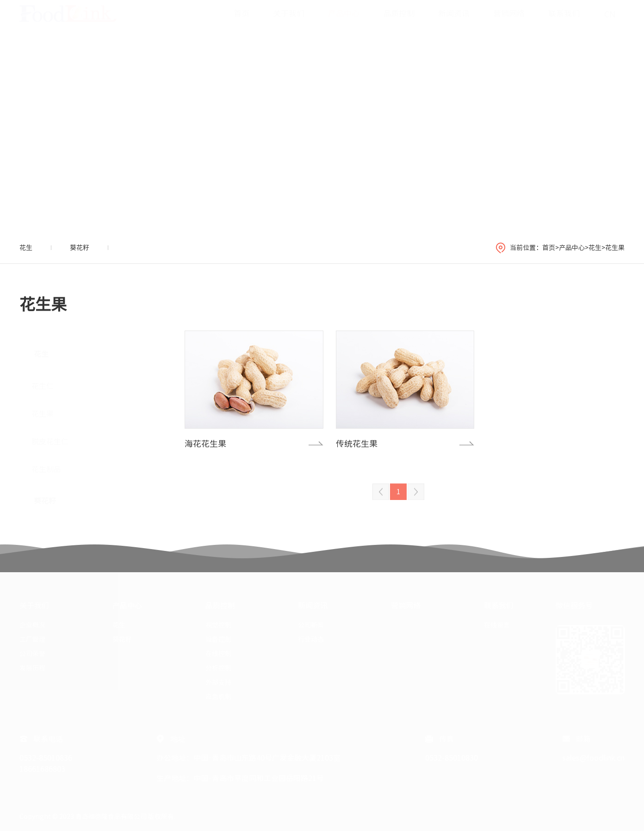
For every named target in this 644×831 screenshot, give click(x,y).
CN (610, 23)
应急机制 (218, 697)
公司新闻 (311, 625)
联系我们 (564, 22)
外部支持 (218, 682)
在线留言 (497, 625)
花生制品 (46, 465)
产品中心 (344, 22)
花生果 (615, 248)
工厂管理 (32, 639)
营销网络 (509, 22)
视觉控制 (218, 625)
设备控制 (218, 639)
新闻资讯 (454, 22)
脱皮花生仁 (50, 437)
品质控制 (399, 22)
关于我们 (289, 22)
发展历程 (32, 668)
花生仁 (43, 381)
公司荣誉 (32, 654)
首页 (241, 22)
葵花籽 (80, 248)
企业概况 (32, 625)
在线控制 (218, 654)
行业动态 (311, 639)
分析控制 (218, 668)
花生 (26, 248)
